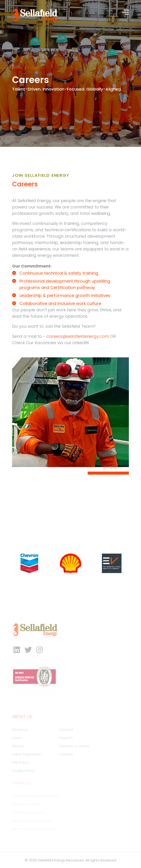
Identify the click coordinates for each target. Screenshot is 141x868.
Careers (66, 755)
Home (18, 68)
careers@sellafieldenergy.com (78, 336)
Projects (66, 739)
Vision (17, 739)
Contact (66, 731)
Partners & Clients (74, 747)
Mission (18, 747)
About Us (20, 731)
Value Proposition (27, 755)
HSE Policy (20, 764)
